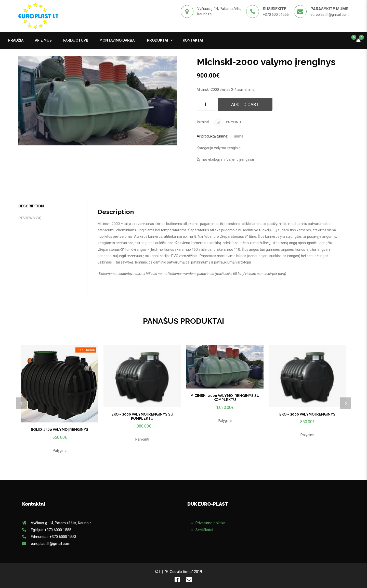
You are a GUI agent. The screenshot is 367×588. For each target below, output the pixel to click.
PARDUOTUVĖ (76, 40)
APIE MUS (43, 40)
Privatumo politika (210, 523)
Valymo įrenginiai (228, 148)
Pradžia (16, 40)
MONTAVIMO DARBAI (117, 40)
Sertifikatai (204, 530)
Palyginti (227, 122)
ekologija (215, 159)
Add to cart (245, 104)
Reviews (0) (30, 218)
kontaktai (193, 40)
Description (31, 206)
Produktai (158, 40)
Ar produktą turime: (212, 136)
